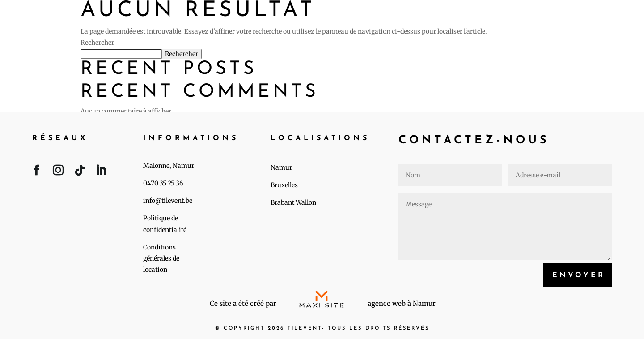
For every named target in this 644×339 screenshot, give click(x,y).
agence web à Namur (402, 303)
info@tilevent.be (168, 201)
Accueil (383, 17)
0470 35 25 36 (163, 183)
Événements (458, 17)
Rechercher (97, 43)
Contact (605, 17)
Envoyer (579, 275)
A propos (537, 17)
